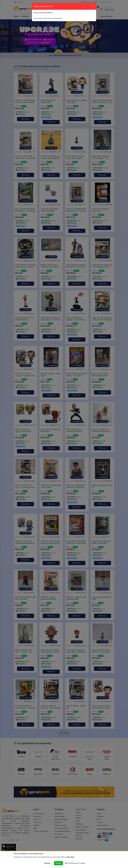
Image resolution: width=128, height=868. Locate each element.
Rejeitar (47, 863)
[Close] (94, 6)
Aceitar (58, 863)
